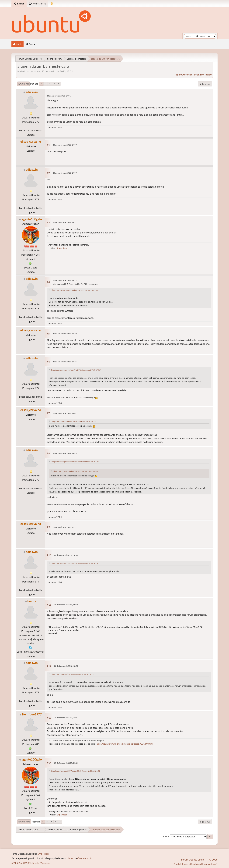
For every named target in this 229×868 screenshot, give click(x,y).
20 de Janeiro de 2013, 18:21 (66, 555)
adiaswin (32, 92)
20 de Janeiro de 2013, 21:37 (66, 763)
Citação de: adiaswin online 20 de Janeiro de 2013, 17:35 (73, 421)
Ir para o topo (24, 822)
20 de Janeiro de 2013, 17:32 (65, 334)
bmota (32, 601)
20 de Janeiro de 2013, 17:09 (65, 173)
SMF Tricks (43, 854)
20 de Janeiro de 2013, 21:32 (66, 718)
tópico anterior (183, 74)
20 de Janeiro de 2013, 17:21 (65, 222)
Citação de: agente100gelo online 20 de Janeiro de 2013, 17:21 (76, 290)
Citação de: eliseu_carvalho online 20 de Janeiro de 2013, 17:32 (76, 370)
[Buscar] (197, 36)
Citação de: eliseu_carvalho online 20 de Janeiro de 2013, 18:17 (76, 563)
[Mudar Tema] (52, 4)
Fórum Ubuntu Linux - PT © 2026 (199, 859)
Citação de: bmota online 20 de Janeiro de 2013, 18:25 (72, 674)
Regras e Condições (191, 864)
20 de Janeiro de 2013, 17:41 (65, 413)
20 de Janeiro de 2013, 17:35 (65, 362)
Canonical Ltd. (85, 858)
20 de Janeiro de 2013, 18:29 (66, 666)
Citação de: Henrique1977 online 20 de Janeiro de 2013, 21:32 (76, 771)
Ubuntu (71, 858)
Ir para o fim (23, 84)
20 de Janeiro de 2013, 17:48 (65, 453)
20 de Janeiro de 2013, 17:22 (65, 280)
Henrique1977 (32, 714)
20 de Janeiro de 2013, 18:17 (65, 527)
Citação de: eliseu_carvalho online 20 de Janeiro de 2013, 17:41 (76, 462)
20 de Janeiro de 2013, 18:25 (66, 605)
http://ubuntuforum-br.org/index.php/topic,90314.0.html (125, 744)
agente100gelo (32, 219)
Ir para (166, 836)
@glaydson (62, 248)
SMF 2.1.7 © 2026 (21, 863)
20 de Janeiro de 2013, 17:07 (65, 145)
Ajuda (177, 864)
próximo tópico (203, 74)
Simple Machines (41, 863)
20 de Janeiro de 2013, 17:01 (59, 96)
